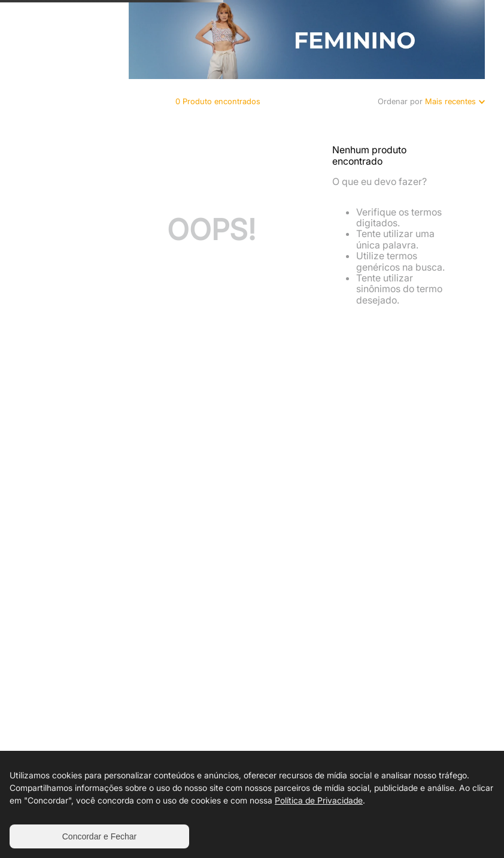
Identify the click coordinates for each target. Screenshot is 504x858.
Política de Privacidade (319, 800)
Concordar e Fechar (100, 836)
